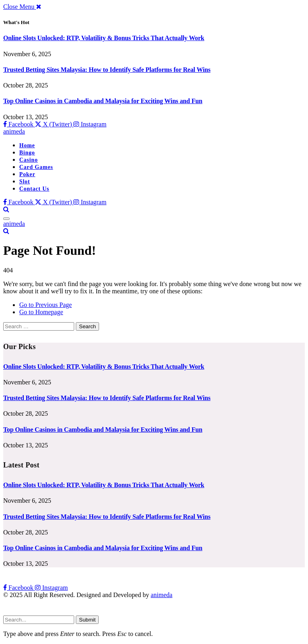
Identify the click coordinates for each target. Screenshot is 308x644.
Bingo (27, 153)
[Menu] (6, 219)
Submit (87, 620)
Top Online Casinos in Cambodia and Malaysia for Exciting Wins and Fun (103, 101)
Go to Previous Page (46, 305)
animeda (162, 595)
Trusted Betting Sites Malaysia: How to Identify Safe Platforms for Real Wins (107, 70)
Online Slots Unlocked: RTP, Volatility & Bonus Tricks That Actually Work (104, 38)
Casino (28, 160)
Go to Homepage (41, 312)
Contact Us (34, 189)
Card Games (36, 167)
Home (27, 145)
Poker (27, 174)
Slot (25, 182)
